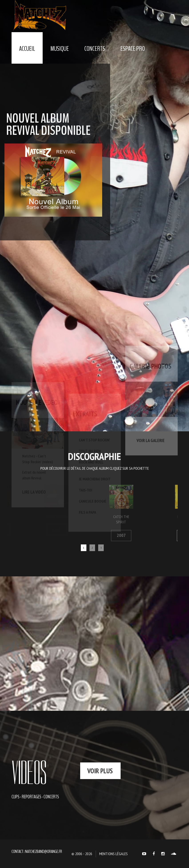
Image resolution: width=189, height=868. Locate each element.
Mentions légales (113, 854)
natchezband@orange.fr (44, 851)
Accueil (27, 49)
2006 (177, 535)
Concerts (95, 49)
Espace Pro (133, 49)
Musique (60, 49)
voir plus (100, 771)
